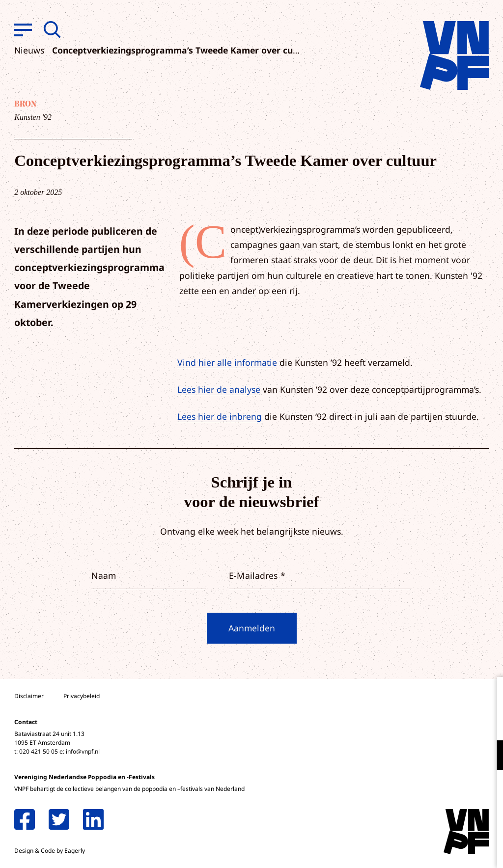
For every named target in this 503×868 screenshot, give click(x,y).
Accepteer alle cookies (419, 821)
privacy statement (455, 723)
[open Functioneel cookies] (487, 756)
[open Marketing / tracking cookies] (487, 786)
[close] (488, 695)
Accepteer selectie (419, 850)
